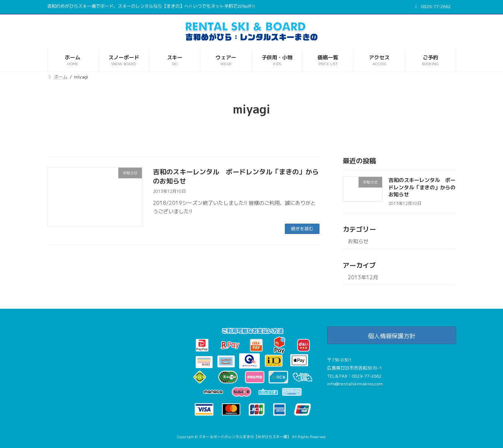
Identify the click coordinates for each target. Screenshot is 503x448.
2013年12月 (363, 277)
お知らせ (358, 241)
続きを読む (302, 229)
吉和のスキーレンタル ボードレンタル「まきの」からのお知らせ (422, 187)
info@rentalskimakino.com (355, 384)
